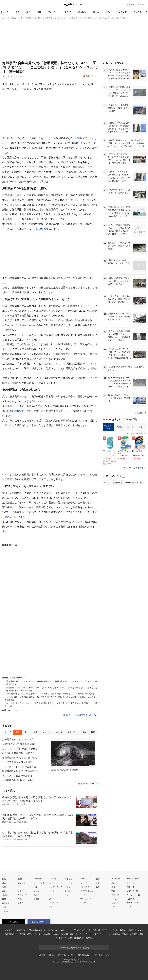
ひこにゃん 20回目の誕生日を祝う (20, 749)
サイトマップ (132, 903)
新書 (140, 427)
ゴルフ (36, 895)
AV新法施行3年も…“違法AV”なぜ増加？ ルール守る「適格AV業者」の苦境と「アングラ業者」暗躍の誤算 (49, 694)
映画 (20, 887)
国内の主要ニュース (88, 784)
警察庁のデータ (84, 138)
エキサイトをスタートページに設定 (74, 948)
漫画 (108, 12)
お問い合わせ (104, 955)
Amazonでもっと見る (134, 468)
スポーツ (52, 12)
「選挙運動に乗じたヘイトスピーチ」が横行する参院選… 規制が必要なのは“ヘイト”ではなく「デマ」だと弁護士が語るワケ (51, 683)
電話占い (123, 930)
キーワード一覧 (133, 895)
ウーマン (89, 934)
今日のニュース (140, 12)
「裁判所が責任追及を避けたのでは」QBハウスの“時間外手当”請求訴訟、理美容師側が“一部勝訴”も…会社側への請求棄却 (51, 698)
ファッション (55, 903)
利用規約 (51, 955)
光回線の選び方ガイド (36, 930)
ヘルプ (130, 907)
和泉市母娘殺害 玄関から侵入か (19, 753)
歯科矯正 (133, 934)
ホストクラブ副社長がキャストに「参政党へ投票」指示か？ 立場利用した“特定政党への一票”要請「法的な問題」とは (51, 705)
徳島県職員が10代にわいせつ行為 (20, 758)
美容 (141, 934)
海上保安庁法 (44, 229)
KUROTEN (20, 930)
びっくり (68, 883)
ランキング (122, 12)
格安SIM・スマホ (136, 930)
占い (82, 934)
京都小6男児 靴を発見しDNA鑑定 (19, 744)
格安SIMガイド (11, 934)
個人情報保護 (83, 955)
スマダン (84, 883)
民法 (7, 517)
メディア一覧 (132, 891)
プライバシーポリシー (67, 955)
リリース (131, 883)
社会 (4, 883)
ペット (67, 895)
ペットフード (60, 938)
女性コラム (85, 887)
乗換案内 (116, 934)
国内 (17, 12)
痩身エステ (79, 938)
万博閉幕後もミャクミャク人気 (18, 739)
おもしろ (82, 12)
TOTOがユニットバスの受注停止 (19, 767)
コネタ (67, 887)
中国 (4, 907)
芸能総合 (22, 883)
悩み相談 (64, 934)
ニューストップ (129, 4)
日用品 (119, 427)
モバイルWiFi (44, 934)
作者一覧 (131, 887)
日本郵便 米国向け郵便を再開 (17, 780)
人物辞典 (131, 899)
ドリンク (130, 427)
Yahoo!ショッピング (134, 483)
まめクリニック (65, 930)
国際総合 (6, 903)
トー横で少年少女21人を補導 (17, 762)
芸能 (39, 12)
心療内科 (96, 930)
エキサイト (142, 4)
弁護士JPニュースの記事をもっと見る (80, 715)
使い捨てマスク (108, 427)
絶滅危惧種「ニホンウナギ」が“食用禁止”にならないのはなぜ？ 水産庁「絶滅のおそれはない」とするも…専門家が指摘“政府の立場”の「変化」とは (51, 689)
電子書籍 (89, 938)
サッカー (37, 891)
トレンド (67, 12)
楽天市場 (118, 483)
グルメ (52, 899)
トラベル (84, 895)
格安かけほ (32, 934)
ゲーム (52, 891)
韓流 (20, 899)
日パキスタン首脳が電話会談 (17, 776)
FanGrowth (52, 930)
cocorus (55, 934)
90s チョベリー (87, 899)
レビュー (53, 883)
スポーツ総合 (39, 883)
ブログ (115, 930)
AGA (70, 938)
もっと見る (140, 413)
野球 (35, 887)
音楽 (20, 891)
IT (50, 895)
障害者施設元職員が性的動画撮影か (21, 771)
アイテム (106, 930)
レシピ (98, 934)
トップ (8, 732)
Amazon (108, 483)
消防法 (8, 229)
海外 (28, 12)
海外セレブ (22, 895)
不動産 (125, 934)
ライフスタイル (87, 891)
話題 (98, 887)
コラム (96, 12)
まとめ (5, 895)
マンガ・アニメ (55, 887)
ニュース (5, 12)
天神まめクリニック (82, 930)
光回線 (22, 934)
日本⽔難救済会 (16, 411)
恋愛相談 (74, 934)
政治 (4, 891)
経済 (4, 887)
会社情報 (42, 955)
